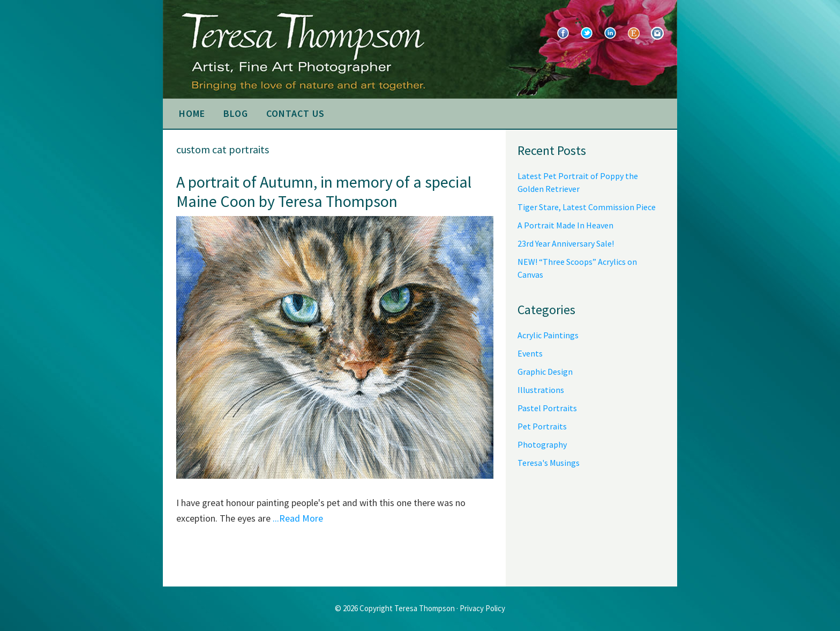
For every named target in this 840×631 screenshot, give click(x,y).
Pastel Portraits (547, 408)
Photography (542, 444)
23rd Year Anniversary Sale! (566, 243)
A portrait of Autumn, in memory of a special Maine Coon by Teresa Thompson (324, 191)
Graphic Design (545, 372)
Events (530, 353)
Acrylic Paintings (548, 335)
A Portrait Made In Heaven (565, 225)
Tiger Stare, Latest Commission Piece (587, 207)
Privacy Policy (482, 608)
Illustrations (541, 390)
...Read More (298, 518)
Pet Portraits (542, 426)
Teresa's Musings (549, 463)
